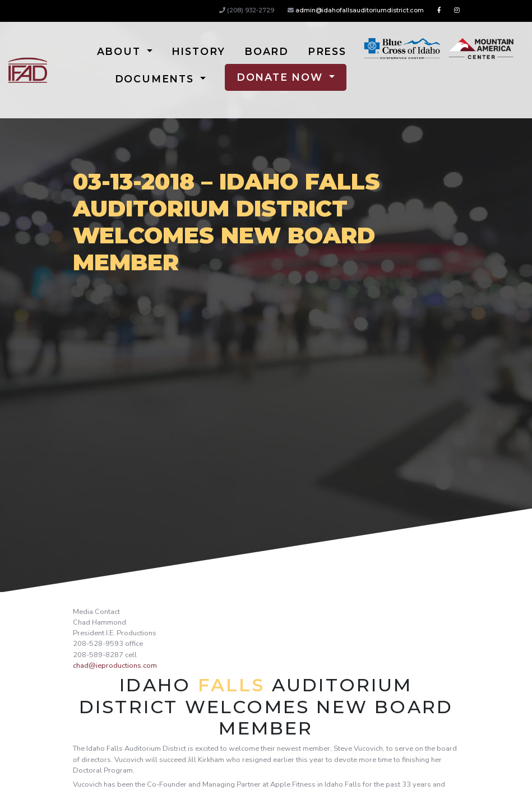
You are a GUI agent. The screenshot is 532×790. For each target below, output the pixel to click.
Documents (156, 79)
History (198, 51)
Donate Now (281, 77)
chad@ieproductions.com (115, 666)
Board (267, 51)
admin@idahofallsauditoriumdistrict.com (360, 10)
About (121, 51)
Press (327, 51)
